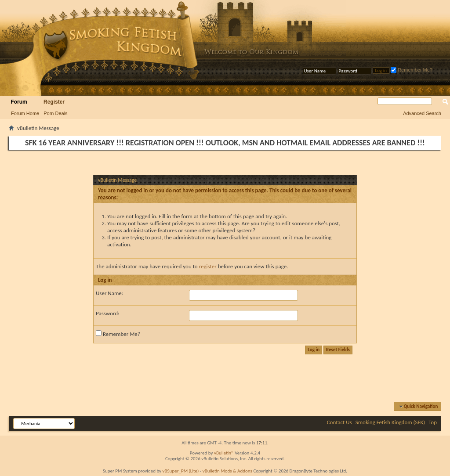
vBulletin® (224, 453)
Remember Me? (412, 70)
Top (433, 422)
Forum (19, 102)
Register (54, 102)
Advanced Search (422, 113)
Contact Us (339, 422)
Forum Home (25, 113)
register (208, 266)
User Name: (109, 293)
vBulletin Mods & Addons (227, 471)
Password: (107, 313)
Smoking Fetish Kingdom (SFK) (390, 422)
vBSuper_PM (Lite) (181, 471)
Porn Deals (55, 113)
